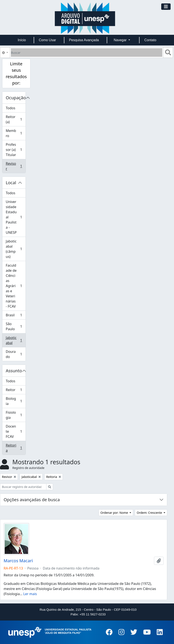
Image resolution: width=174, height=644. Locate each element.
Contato (150, 40)
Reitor (16, 391)
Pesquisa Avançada (84, 40)
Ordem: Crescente (150, 513)
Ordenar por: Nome (115, 513)
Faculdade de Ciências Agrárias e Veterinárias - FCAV (16, 286)
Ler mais (30, 594)
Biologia (16, 401)
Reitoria (16, 448)
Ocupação (16, 98)
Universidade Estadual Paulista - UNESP (16, 217)
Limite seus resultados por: (16, 73)
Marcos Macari (18, 561)
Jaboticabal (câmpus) (16, 249)
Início (22, 40)
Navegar (121, 40)
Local (11, 183)
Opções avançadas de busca (32, 500)
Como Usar (47, 40)
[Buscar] (87, 53)
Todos (11, 108)
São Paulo (16, 326)
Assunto (14, 371)
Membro (16, 133)
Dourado (16, 354)
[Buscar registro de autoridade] (23, 487)
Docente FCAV (16, 431)
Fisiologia (16, 415)
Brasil (16, 316)
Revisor (16, 166)
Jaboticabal (16, 340)
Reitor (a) (16, 119)
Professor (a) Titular (16, 150)
